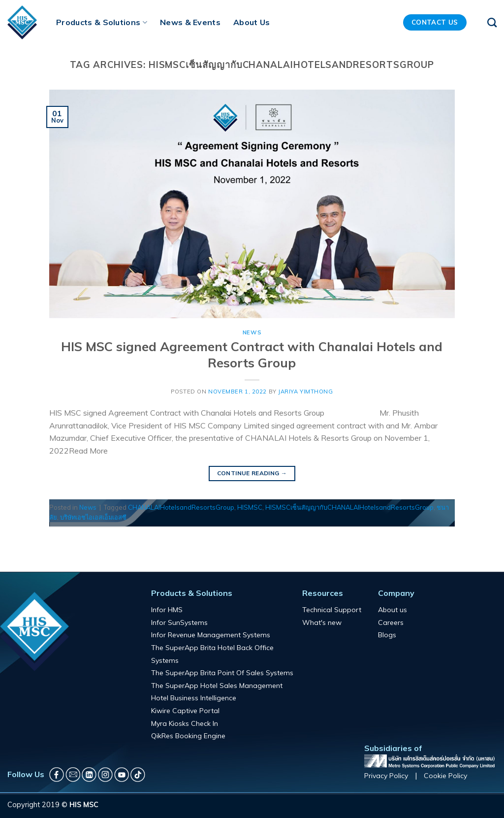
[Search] (492, 22)
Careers (391, 622)
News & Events (190, 22)
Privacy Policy (386, 776)
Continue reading (252, 473)
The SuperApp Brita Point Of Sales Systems (222, 673)
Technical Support (332, 610)
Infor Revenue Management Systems (211, 635)
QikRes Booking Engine (188, 736)
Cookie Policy (445, 776)
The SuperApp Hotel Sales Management (217, 686)
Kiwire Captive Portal (185, 711)
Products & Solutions (102, 22)
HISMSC (250, 507)
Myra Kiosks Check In (185, 723)
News (252, 332)
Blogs (387, 635)
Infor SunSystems (179, 622)
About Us (252, 22)
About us (393, 610)
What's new (322, 622)
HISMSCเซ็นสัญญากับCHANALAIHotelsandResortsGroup (349, 507)
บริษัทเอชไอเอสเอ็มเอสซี (93, 517)
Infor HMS (167, 610)
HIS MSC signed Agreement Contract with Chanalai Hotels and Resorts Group (252, 354)
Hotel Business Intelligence (194, 698)
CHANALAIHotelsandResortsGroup (181, 507)
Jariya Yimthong (305, 392)
